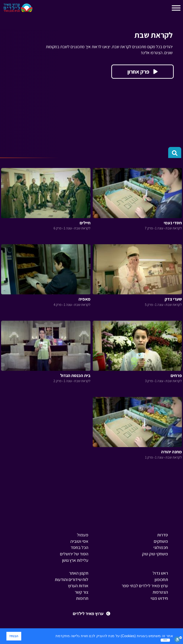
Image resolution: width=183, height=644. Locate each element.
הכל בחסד (79, 547)
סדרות (163, 535)
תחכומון (161, 579)
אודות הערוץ (78, 586)
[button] (54, 636)
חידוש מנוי (159, 598)
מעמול (83, 535)
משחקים (161, 541)
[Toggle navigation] (40, 9)
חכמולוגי (161, 547)
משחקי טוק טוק (155, 554)
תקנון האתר (79, 573)
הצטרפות (160, 592)
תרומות (82, 598)
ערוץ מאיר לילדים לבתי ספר (145, 586)
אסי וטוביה (79, 541)
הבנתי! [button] (14, 636)
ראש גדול (160, 573)
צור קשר (82, 592)
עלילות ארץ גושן (75, 560)
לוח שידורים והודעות (71, 579)
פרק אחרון (143, 71)
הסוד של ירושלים (74, 554)
